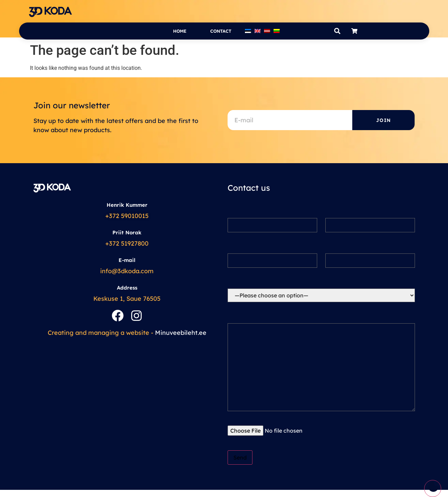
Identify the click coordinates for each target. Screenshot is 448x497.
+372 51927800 (127, 243)
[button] (337, 31)
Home (180, 31)
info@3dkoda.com (127, 271)
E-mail (127, 260)
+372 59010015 (127, 216)
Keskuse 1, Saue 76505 (127, 299)
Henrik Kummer (127, 205)
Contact (221, 31)
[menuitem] (248, 31)
